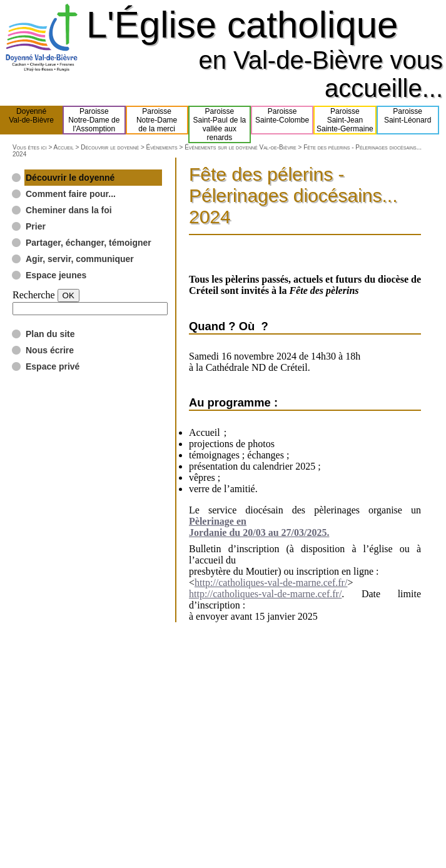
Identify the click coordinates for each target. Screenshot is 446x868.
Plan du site (50, 334)
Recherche (34, 295)
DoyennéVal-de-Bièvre (31, 120)
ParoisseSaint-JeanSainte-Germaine (345, 120)
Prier (36, 226)
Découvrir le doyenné (110, 147)
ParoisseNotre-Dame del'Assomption (94, 120)
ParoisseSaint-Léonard (408, 120)
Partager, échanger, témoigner (89, 243)
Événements (162, 147)
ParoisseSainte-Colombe (282, 120)
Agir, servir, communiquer (80, 259)
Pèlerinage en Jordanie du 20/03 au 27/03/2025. (259, 527)
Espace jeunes (56, 275)
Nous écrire (50, 350)
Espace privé (53, 366)
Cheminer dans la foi (69, 210)
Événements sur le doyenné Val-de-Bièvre (241, 147)
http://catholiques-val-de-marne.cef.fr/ (271, 583)
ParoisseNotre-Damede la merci (157, 120)
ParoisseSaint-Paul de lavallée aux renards (220, 124)
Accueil (63, 147)
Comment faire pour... (71, 194)
